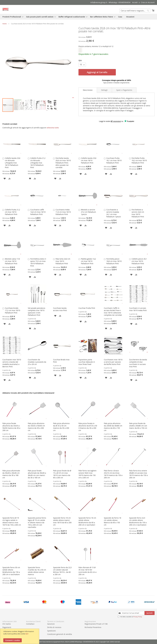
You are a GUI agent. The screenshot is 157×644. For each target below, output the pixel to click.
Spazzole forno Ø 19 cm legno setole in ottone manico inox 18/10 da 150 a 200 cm (12, 521)
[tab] (88, 90)
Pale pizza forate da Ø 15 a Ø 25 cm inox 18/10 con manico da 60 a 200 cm (62, 474)
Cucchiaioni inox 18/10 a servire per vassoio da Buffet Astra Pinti (113, 362)
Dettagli (104, 90)
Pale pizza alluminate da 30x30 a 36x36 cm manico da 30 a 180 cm (11, 474)
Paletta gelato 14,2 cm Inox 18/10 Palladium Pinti (88, 261)
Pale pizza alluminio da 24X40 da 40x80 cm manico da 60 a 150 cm (113, 427)
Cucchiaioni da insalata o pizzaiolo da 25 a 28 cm (37, 362)
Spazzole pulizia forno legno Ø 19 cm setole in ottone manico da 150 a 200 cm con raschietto (37, 523)
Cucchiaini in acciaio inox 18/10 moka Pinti (138, 309)
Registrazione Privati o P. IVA (96, 624)
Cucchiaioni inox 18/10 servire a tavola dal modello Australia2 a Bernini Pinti (12, 363)
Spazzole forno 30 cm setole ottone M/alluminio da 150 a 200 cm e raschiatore (11, 571)
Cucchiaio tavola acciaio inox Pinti (60, 309)
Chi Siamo (7, 624)
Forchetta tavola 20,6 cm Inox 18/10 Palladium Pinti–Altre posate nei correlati (63, 163)
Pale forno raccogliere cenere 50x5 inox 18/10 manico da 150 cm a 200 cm (87, 474)
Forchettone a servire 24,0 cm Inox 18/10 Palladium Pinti (138, 213)
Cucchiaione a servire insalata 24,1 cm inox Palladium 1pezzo (114, 213)
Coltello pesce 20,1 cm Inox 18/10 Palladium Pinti (139, 261)
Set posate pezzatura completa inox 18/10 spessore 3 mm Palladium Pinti (36, 312)
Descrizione (88, 90)
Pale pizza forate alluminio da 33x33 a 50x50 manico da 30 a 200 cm (11, 427)
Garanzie (51, 624)
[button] (7, 62)
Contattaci (30, 624)
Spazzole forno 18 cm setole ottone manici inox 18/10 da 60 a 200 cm (62, 521)
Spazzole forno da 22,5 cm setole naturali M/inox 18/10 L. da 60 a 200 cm (62, 571)
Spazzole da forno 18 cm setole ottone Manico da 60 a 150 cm (112, 521)
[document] (20, 636)
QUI (27, 634)
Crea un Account (148, 2)
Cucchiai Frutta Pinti (87, 308)
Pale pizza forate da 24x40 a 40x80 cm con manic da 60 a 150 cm (138, 426)
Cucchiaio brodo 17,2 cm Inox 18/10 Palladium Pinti (13, 310)
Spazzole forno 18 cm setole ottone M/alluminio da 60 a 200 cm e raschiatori (87, 521)
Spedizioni (52, 631)
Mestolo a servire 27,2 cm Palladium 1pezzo (88, 212)
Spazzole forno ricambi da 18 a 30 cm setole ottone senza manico (37, 571)
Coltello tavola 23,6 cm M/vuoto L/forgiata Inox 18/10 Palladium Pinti (13, 163)
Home (5, 24)
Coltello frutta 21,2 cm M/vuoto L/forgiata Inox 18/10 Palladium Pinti (38, 163)
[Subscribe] (150, 613)
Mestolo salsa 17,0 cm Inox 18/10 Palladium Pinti (12, 261)
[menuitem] (12, 17)
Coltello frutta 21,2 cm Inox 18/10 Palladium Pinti (12, 212)
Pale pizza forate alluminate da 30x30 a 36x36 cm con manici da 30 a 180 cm (37, 474)
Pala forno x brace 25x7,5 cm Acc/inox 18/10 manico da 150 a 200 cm (113, 474)
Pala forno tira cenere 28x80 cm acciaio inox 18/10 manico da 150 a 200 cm (138, 474)
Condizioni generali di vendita (60, 634)
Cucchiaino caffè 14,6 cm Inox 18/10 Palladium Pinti (38, 212)
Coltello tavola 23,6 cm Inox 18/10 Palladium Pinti (89, 160)
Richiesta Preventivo (93, 627)
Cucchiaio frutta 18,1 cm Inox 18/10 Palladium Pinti (114, 160)
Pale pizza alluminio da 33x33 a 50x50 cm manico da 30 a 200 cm (36, 427)
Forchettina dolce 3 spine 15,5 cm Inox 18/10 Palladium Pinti (38, 262)
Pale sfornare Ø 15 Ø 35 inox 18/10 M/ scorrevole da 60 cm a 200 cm (87, 571)
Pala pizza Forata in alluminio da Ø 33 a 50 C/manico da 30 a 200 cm (88, 427)
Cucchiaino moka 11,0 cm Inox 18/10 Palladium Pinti (63, 212)
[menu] (78, 17)
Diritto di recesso (54, 627)
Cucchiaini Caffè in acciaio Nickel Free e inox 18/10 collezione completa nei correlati (113, 312)
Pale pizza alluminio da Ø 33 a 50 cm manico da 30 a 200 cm (61, 427)
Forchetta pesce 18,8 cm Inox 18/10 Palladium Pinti (114, 261)
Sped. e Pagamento (124, 90)
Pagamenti (7, 627)
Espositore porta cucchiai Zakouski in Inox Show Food (87, 362)
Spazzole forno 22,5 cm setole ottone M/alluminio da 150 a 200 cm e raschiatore (138, 521)
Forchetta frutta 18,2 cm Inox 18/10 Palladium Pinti (139, 160)
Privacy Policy (138, 617)
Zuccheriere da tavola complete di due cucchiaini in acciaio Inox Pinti (138, 363)
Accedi (135, 2)
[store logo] (6, 9)
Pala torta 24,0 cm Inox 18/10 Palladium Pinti (63, 261)
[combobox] (135, 11)
